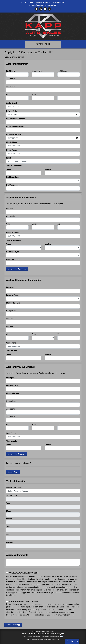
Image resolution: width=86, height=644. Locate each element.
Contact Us (44, 631)
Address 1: (11, 79)
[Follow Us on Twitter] (41, 9)
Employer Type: (12, 295)
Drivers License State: (15, 127)
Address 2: (11, 87)
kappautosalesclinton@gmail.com (44, 5)
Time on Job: (11, 351)
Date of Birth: (12, 111)
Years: (9, 169)
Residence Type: (13, 177)
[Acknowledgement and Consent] (7, 573)
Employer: (10, 287)
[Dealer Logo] (43, 26)
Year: (8, 503)
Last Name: (62, 71)
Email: (9, 158)
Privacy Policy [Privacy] (51, 631)
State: (34, 94)
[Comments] (43, 562)
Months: (48, 169)
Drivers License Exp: (14, 134)
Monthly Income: (13, 303)
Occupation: (11, 311)
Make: (9, 511)
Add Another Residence (17, 269)
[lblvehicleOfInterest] (43, 491)
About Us (38, 631)
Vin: (8, 534)
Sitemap (46, 637)
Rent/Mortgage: (13, 185)
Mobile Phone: (12, 142)
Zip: (59, 94)
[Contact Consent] (7, 601)
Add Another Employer (17, 454)
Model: (9, 519)
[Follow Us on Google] (49, 9)
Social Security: (12, 103)
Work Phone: (11, 343)
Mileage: (10, 542)
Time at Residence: (14, 166)
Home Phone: (12, 150)
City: (8, 94)
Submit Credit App (13, 625)
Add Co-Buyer (13, 472)
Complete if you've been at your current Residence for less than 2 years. (35, 204)
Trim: (8, 527)
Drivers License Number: (16, 119)
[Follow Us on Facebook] (37, 9)
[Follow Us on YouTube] (45, 9)
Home (33, 631)
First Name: (11, 71)
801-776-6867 (59, 2)
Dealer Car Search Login (29, 637)
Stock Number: (12, 495)
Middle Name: (37, 71)
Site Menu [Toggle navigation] (43, 44)
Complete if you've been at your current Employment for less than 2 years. (36, 373)
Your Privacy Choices (56, 637)
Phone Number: (12, 233)
